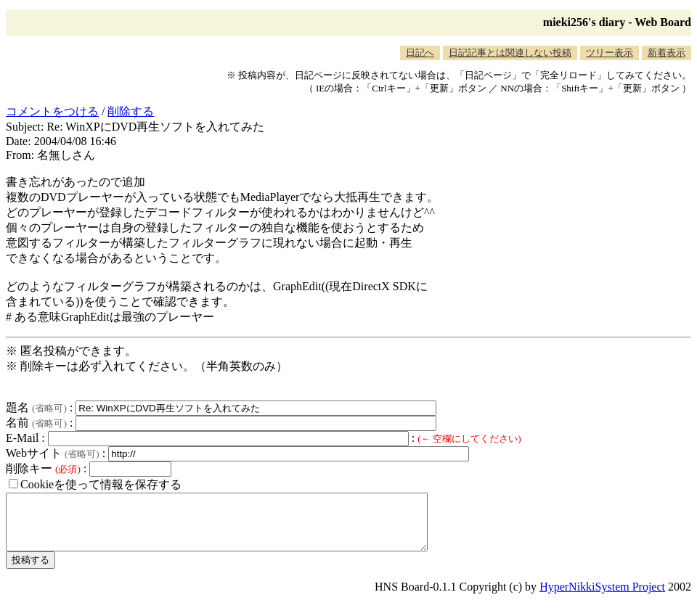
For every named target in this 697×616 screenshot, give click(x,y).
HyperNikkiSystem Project (602, 597)
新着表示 (667, 53)
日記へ (420, 53)
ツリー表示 (610, 53)
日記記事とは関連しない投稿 (510, 53)
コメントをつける (52, 111)
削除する (131, 111)
